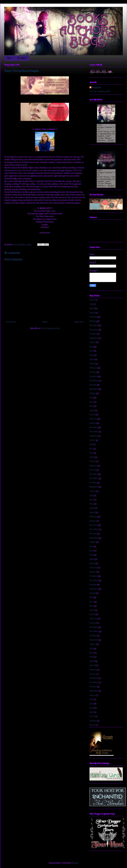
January (93, 321)
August (92, 342)
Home (9, 58)
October (93, 334)
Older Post (79, 322)
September (94, 338)
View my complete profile (100, 91)
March (92, 300)
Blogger (75, 863)
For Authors (22, 58)
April (92, 308)
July (91, 347)
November (94, 330)
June (91, 351)
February (93, 317)
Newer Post (11, 322)
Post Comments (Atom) (50, 328)
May (91, 304)
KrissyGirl (96, 88)
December (94, 325)
